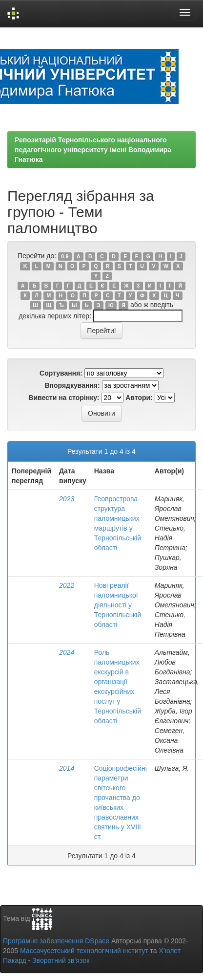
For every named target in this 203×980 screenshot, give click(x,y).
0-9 (65, 256)
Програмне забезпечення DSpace (56, 941)
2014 (67, 768)
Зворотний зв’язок (61, 960)
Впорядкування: (72, 385)
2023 (67, 499)
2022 (67, 585)
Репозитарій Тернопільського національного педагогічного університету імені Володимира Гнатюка (93, 150)
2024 (67, 652)
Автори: (139, 398)
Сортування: (61, 373)
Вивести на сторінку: (64, 398)
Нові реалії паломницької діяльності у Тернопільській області (118, 605)
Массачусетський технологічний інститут (84, 951)
